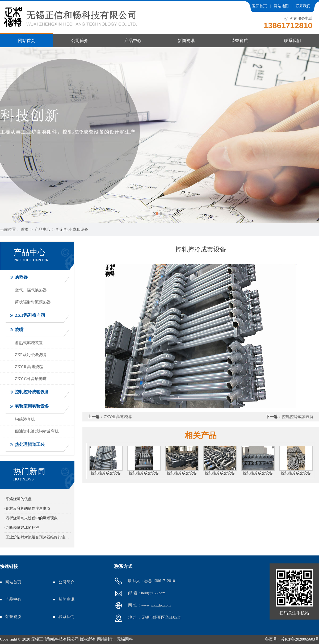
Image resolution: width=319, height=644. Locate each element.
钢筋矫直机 (25, 419)
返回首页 (259, 6)
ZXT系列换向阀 (30, 315)
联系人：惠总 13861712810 (145, 581)
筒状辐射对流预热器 (33, 302)
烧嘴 (19, 330)
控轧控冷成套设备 (72, 229)
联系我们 (303, 6)
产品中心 (133, 41)
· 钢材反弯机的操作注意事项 (27, 509)
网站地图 (281, 6)
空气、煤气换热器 (31, 290)
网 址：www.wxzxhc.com (142, 606)
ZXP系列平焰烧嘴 (31, 355)
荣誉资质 (239, 41)
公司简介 (80, 41)
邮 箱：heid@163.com (140, 593)
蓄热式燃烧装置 (29, 343)
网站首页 (27, 41)
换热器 (21, 277)
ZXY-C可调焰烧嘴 (31, 379)
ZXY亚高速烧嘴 (29, 367)
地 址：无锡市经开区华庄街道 (148, 618)
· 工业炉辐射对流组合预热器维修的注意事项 (37, 537)
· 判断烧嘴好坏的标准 (21, 528)
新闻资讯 (186, 41)
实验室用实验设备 (32, 406)
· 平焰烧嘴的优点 (18, 499)
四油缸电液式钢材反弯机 (37, 431)
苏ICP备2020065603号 (300, 639)
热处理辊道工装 (30, 444)
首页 (25, 229)
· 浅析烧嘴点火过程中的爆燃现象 (31, 518)
